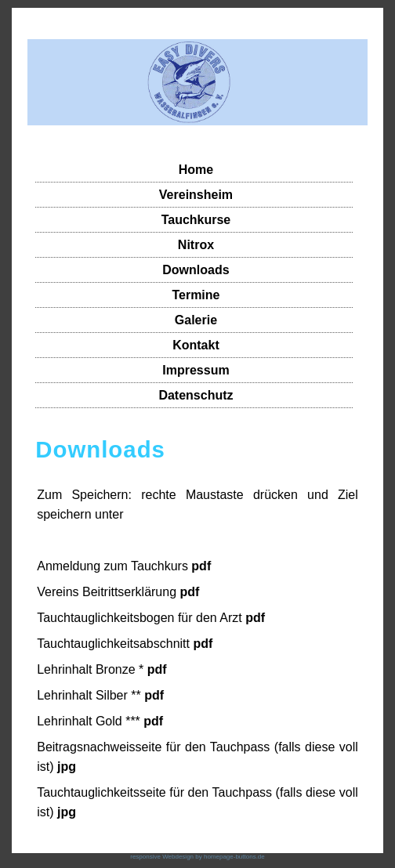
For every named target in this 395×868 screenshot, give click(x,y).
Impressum (196, 370)
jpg (67, 767)
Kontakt (196, 345)
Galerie (196, 320)
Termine (196, 295)
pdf (201, 566)
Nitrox (196, 245)
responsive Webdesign (162, 857)
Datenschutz (196, 395)
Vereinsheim (196, 195)
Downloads (196, 270)
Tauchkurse (196, 220)
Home (196, 170)
